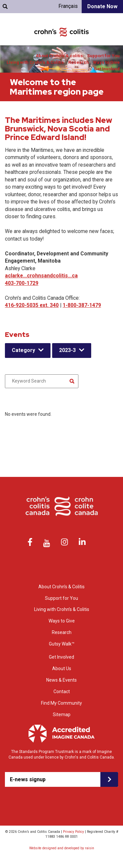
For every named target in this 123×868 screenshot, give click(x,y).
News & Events (61, 680)
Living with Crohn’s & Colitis (35, 62)
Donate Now (102, 6)
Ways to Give (106, 62)
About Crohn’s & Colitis (61, 587)
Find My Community (61, 703)
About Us (62, 669)
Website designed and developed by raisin (62, 848)
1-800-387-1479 (82, 305)
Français (68, 6)
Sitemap (62, 715)
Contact (62, 692)
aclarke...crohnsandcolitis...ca (41, 276)
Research (79, 62)
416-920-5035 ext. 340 (32, 305)
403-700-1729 (22, 283)
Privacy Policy (73, 832)
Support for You (103, 56)
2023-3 (67, 350)
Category (23, 350)
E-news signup (28, 779)
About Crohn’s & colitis (59, 56)
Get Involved (107, 69)
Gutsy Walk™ (62, 644)
